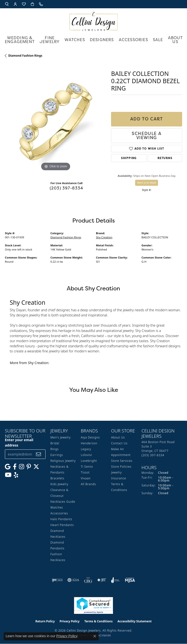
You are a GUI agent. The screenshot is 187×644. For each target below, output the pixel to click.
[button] (7, 4)
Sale (158, 40)
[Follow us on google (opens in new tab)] (8, 467)
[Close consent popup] (95, 636)
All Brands (88, 484)
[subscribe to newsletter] (39, 454)
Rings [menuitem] (55, 449)
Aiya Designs (90, 437)
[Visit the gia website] (73, 580)
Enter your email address (19, 442)
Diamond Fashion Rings (25, 56)
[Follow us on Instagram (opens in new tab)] (22, 467)
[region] (56, 122)
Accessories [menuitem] (59, 513)
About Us (176, 40)
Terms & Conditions (99, 621)
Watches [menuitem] (57, 507)
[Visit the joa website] (116, 580)
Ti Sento (87, 467)
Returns (165, 158)
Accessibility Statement (134, 621)
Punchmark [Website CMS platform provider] (103, 635)
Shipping (129, 158)
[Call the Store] (153, 455)
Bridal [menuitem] (55, 443)
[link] (41, 4)
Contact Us (119, 443)
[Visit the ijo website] (57, 580)
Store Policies (121, 467)
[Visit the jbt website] (102, 580)
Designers (102, 40)
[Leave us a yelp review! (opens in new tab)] (16, 475)
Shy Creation (104, 237)
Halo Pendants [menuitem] (61, 519)
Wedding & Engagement (20, 40)
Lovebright (89, 461)
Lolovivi (86, 455)
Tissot (85, 472)
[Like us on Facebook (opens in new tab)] (15, 467)
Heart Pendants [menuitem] (62, 525)
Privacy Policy (70, 621)
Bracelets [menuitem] (57, 478)
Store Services (122, 461)
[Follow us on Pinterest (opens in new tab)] (29, 467)
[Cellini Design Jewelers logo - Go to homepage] (93, 20)
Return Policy (45, 621)
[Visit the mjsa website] (130, 580)
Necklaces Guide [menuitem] (63, 502)
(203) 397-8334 (67, 188)
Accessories (133, 40)
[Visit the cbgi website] (88, 580)
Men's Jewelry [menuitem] (61, 437)
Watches (75, 40)
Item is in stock (147, 183)
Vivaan (86, 478)
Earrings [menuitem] (57, 455)
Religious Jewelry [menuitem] (63, 461)
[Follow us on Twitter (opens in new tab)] (36, 467)
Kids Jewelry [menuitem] (59, 484)
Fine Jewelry (50, 40)
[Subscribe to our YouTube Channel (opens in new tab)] (8, 475)
